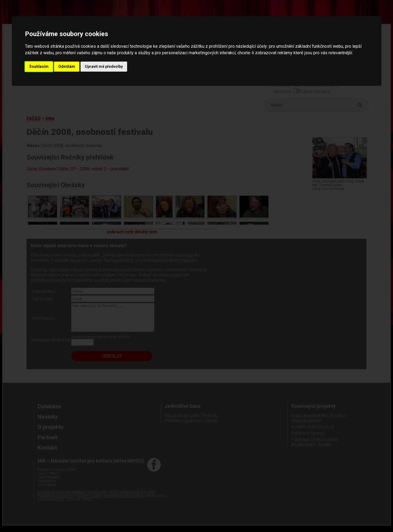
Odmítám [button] (67, 66)
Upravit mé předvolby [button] (104, 66)
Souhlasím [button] (39, 66)
